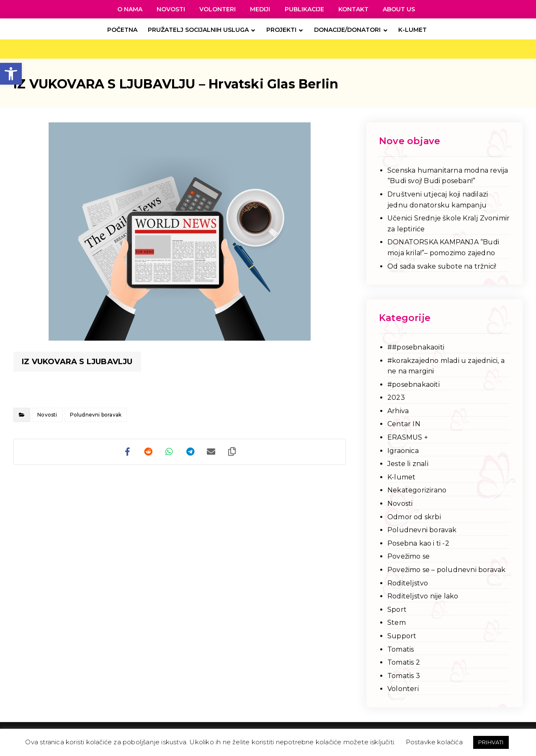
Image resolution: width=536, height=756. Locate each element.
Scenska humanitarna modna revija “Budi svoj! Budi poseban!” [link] (448, 176)
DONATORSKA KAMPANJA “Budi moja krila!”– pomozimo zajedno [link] (443, 247)
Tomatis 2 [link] (404, 662)
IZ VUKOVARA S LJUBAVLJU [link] (77, 362)
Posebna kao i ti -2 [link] (418, 543)
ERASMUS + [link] (408, 437)
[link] (11, 74)
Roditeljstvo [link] (408, 583)
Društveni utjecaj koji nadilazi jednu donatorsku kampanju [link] (438, 200)
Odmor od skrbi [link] (414, 517)
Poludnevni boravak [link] (96, 415)
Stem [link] (397, 623)
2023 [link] (396, 397)
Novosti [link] (47, 415)
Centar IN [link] (404, 424)
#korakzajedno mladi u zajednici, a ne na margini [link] (446, 366)
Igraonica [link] (403, 451)
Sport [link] (397, 610)
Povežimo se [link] (408, 556)
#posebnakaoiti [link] (414, 384)
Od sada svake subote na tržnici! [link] (442, 266)
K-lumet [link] (401, 477)
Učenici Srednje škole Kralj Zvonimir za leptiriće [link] (448, 224)
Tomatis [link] (401, 649)
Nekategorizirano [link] (417, 490)
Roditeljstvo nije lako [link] (423, 596)
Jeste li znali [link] (408, 464)
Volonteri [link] (403, 689)
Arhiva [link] (398, 411)
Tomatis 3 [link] (404, 676)
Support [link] (402, 636)
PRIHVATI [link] (491, 742)
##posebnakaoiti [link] (416, 347)
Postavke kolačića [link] (434, 742)
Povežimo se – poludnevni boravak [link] (446, 570)
